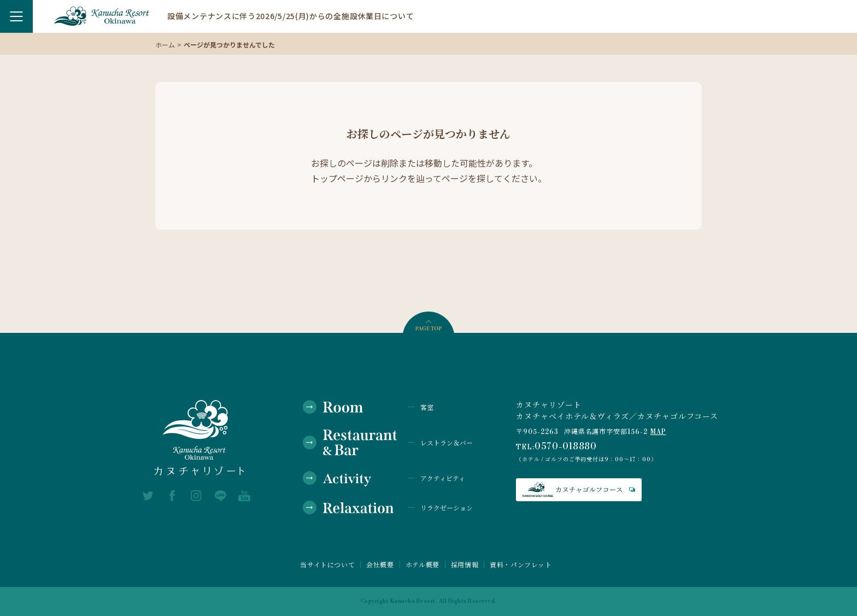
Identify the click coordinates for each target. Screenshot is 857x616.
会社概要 (380, 565)
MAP (658, 432)
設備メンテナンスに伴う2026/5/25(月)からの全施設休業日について (290, 16)
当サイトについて (327, 565)
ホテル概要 (422, 565)
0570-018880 (566, 447)
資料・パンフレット (521, 565)
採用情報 (465, 565)
